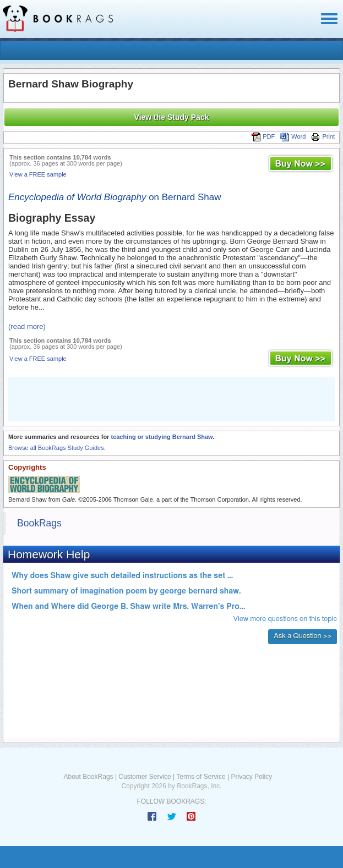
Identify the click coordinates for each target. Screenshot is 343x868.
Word (293, 136)
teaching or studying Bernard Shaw (162, 437)
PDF (263, 136)
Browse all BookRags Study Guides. (57, 448)
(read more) (27, 326)
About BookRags (89, 777)
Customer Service (145, 777)
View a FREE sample (38, 174)
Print (323, 136)
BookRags (39, 523)
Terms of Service (201, 777)
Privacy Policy (251, 777)
